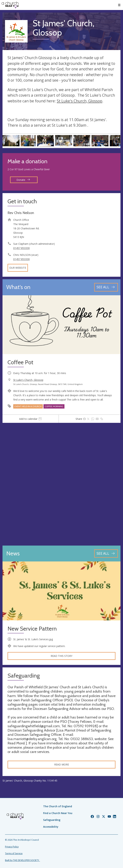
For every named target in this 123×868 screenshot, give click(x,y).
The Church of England (58, 806)
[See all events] (106, 287)
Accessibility (51, 827)
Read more (62, 764)
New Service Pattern (32, 629)
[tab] (30, 419)
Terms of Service (14, 853)
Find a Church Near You (58, 813)
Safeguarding (52, 820)
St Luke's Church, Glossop (79, 101)
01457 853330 (21, 248)
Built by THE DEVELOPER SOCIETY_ (22, 860)
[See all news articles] (106, 554)
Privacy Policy (12, 847)
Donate (23, 180)
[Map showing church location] (61, 484)
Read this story (61, 656)
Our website (18, 268)
